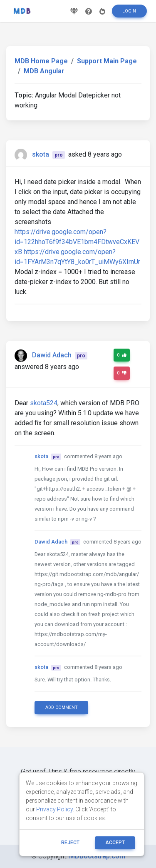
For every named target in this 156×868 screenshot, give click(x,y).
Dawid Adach (52, 355)
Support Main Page (107, 61)
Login (129, 11)
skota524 (44, 403)
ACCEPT (115, 843)
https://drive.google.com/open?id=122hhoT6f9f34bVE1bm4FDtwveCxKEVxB (77, 242)
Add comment (62, 707)
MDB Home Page (41, 61)
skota (41, 154)
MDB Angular (44, 71)
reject (70, 843)
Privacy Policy (54, 809)
